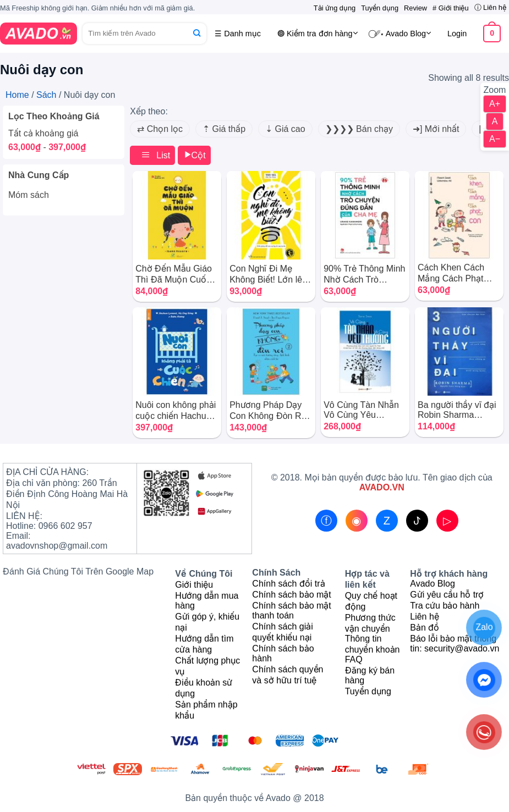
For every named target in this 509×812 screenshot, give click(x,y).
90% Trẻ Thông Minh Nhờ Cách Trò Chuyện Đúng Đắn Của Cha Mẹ (364, 274)
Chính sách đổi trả (288, 584)
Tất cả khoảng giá (43, 133)
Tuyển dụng (380, 8)
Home (17, 95)
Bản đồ (425, 628)
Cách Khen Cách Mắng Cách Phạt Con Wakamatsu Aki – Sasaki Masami (457, 273)
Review (415, 8)
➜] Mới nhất (436, 129)
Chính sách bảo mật (291, 595)
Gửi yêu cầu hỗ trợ (447, 595)
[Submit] (197, 34)
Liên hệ (425, 617)
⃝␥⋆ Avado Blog (403, 33)
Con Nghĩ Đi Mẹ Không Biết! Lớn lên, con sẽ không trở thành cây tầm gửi (269, 274)
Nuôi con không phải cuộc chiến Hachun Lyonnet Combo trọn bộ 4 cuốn (176, 411)
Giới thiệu (194, 585)
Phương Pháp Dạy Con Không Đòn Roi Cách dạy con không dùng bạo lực (270, 411)
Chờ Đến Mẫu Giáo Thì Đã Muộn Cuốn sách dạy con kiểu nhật (174, 274)
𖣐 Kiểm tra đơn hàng (318, 33)
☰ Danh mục (238, 34)
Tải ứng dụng (335, 8)
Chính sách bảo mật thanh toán (291, 611)
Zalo (484, 627)
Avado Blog (433, 584)
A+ (495, 104)
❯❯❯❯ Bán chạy (359, 129)
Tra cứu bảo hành (445, 606)
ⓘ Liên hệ (490, 7)
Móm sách (29, 195)
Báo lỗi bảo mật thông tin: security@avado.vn (455, 643)
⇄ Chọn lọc (160, 129)
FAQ (354, 659)
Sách (46, 95)
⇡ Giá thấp (224, 129)
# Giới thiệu (451, 8)
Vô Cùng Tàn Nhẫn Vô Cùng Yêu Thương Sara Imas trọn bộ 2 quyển (361, 410)
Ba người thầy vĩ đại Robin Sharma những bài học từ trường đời (457, 410)
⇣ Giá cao (285, 129)
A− (495, 139)
